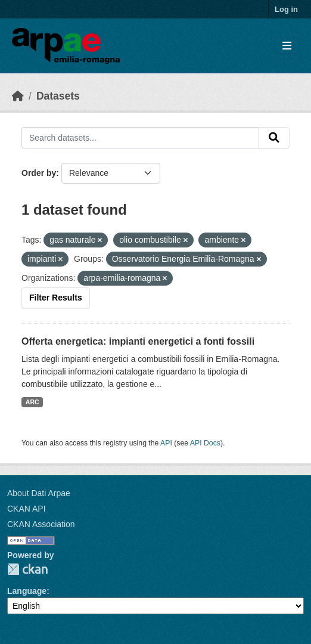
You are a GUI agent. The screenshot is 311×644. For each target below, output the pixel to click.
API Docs (205, 443)
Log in (286, 9)
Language (27, 591)
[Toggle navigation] (287, 46)
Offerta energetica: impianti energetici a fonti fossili (138, 341)
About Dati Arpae (39, 493)
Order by (39, 173)
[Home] (18, 96)
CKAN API (27, 509)
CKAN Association (41, 524)
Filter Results (56, 298)
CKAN (27, 569)
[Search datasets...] (140, 138)
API (166, 443)
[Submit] (274, 138)
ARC (32, 402)
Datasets (58, 96)
